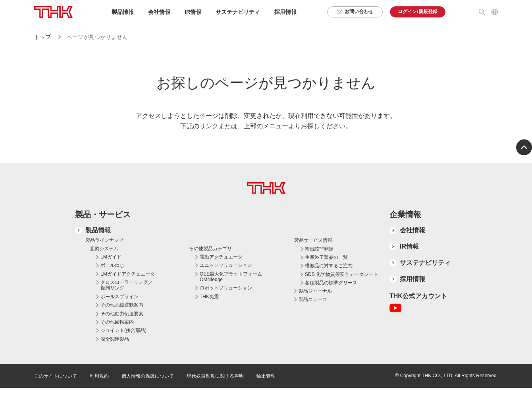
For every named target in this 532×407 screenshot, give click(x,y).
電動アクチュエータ (221, 257)
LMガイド (111, 257)
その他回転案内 (117, 322)
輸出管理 (266, 376)
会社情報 (412, 230)
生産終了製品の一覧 (326, 257)
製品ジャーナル (315, 291)
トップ (42, 37)
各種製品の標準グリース (331, 283)
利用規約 (99, 376)
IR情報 (409, 246)
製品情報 (98, 230)
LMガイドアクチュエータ (128, 274)
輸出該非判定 (319, 249)
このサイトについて (56, 376)
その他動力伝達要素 (122, 314)
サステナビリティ (425, 263)
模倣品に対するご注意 (329, 266)
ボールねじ (112, 265)
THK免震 (209, 297)
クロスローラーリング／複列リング (127, 285)
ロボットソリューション (226, 288)
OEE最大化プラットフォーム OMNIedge (231, 277)
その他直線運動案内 (122, 305)
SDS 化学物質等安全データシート (341, 274)
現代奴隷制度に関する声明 (215, 376)
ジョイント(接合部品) (123, 330)
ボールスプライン (120, 297)
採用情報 (285, 12)
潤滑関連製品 (115, 339)
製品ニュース (313, 299)
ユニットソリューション (226, 265)
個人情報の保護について (148, 376)
